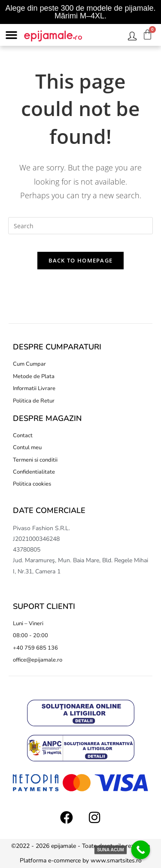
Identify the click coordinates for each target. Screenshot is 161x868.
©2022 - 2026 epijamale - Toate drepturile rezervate (80, 846)
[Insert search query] (81, 226)
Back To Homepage (81, 260)
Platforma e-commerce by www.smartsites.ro (81, 861)
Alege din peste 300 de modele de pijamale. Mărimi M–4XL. (80, 12)
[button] (12, 35)
